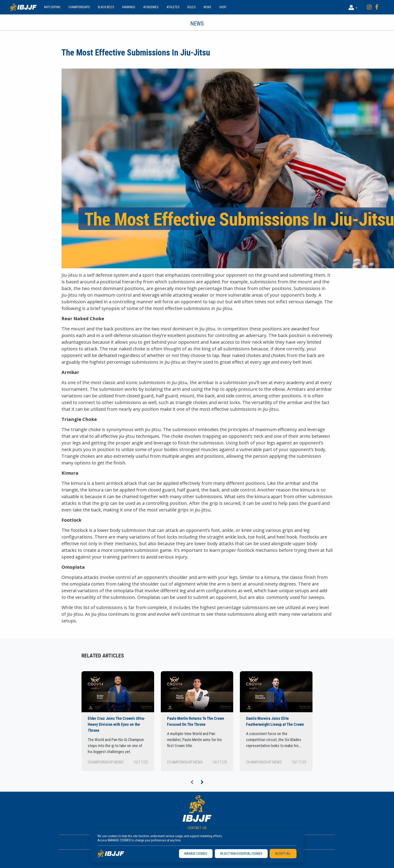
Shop (223, 7)
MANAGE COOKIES (196, 854)
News (207, 7)
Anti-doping (52, 7)
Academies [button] (151, 7)
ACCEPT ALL (283, 854)
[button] (353, 7)
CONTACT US (197, 828)
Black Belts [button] (106, 7)
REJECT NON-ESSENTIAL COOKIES (241, 854)
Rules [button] (192, 7)
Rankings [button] (129, 7)
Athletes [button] (173, 7)
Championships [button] (79, 7)
